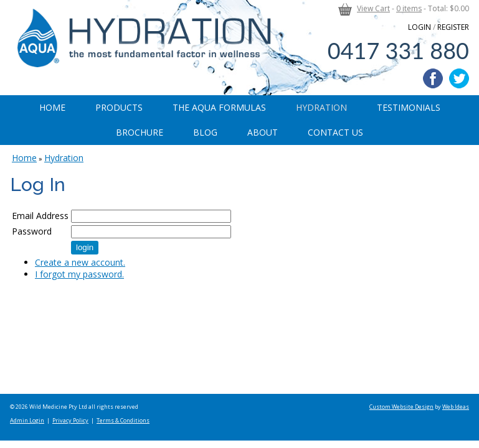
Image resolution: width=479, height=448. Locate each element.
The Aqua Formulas (219, 107)
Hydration (321, 107)
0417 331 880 (398, 50)
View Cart (373, 8)
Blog (205, 132)
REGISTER (453, 27)
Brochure (140, 132)
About (263, 132)
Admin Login (27, 420)
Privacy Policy (70, 420)
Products (119, 107)
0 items (409, 8)
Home (52, 107)
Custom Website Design (401, 407)
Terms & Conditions (123, 420)
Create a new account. (80, 262)
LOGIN (420, 27)
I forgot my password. (79, 274)
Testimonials (409, 107)
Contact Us (335, 132)
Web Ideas (456, 407)
